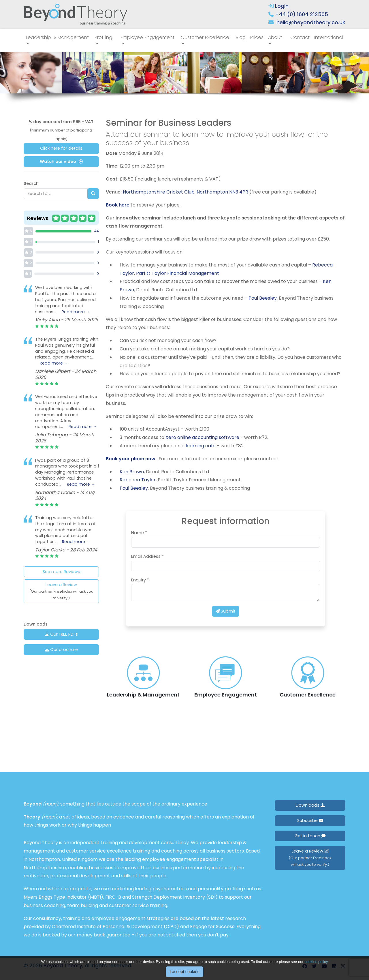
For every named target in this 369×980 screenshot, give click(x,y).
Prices (257, 37)
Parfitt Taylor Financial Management (178, 273)
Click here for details (61, 148)
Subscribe (310, 821)
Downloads (310, 805)
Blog (241, 37)
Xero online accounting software (202, 437)
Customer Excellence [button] (205, 37)
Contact (300, 37)
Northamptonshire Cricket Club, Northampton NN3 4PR (186, 192)
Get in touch (310, 836)
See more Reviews (61, 572)
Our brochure (61, 649)
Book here (118, 205)
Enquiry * (140, 580)
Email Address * (147, 556)
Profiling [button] (103, 37)
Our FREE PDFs (61, 634)
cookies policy (316, 962)
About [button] (275, 37)
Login (278, 6)
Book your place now (131, 459)
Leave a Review (61, 591)
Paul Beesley (263, 298)
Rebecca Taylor (138, 480)
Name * (139, 533)
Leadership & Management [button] (57, 37)
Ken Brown (132, 472)
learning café (201, 446)
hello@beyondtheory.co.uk (311, 22)
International (329, 37)
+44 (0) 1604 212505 (302, 14)
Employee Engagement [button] (147, 37)
